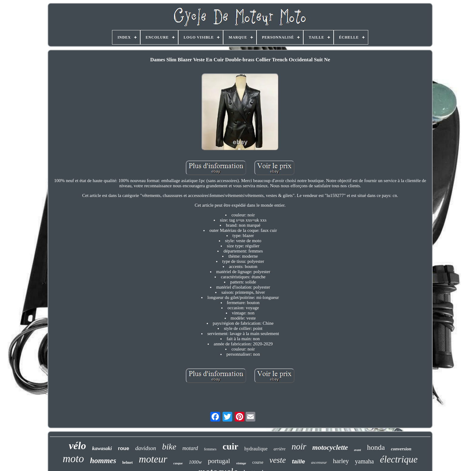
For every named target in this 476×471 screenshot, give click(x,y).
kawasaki (102, 448)
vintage (241, 463)
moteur (153, 459)
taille (299, 461)
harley (341, 461)
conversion (401, 449)
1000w (195, 462)
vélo (78, 446)
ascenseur (319, 462)
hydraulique (256, 449)
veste (278, 460)
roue (124, 448)
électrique (399, 459)
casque (178, 463)
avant (357, 450)
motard (190, 448)
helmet (128, 463)
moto (73, 459)
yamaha (364, 461)
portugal (219, 461)
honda (376, 447)
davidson (146, 448)
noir (299, 446)
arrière (279, 449)
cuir (230, 446)
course (258, 462)
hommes (103, 461)
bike (169, 447)
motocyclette (330, 447)
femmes (210, 449)
